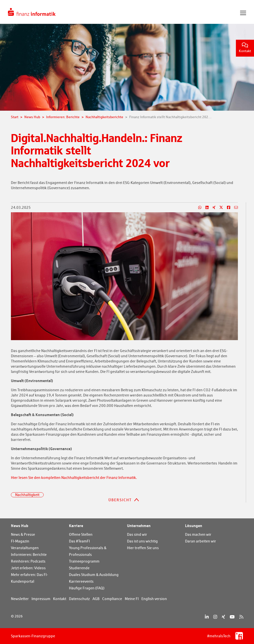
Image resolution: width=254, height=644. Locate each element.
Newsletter (20, 599)
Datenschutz (79, 599)
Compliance (112, 599)
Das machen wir (198, 534)
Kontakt (245, 48)
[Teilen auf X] (219, 208)
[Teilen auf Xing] (212, 208)
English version (154, 599)
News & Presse (23, 534)
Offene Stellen (81, 534)
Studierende (79, 568)
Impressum (41, 599)
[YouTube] (232, 617)
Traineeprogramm (84, 561)
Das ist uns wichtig (142, 541)
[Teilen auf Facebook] (227, 208)
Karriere (76, 526)
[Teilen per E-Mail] (234, 208)
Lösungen (194, 526)
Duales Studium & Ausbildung (94, 575)
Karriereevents (81, 581)
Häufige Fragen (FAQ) (87, 588)
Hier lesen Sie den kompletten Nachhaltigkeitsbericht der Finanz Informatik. (74, 478)
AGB (96, 599)
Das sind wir (137, 534)
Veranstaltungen (25, 548)
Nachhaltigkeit (27, 495)
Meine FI (132, 599)
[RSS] (241, 617)
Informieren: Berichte (29, 555)
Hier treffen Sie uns (143, 548)
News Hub (20, 526)
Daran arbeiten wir (201, 541)
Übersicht (120, 500)
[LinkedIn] (207, 617)
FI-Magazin (20, 541)
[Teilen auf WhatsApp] (198, 208)
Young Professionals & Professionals (88, 551)
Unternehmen (139, 526)
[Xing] (223, 617)
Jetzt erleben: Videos (28, 568)
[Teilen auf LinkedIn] (205, 208)
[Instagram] (215, 617)
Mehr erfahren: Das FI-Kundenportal (29, 578)
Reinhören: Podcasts (28, 561)
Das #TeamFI (79, 541)
